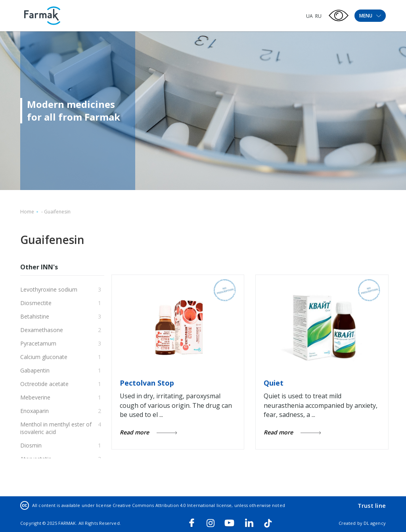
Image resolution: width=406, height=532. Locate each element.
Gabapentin (35, 370)
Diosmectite (36, 303)
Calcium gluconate (44, 357)
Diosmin (31, 445)
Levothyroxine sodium (49, 289)
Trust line (372, 505)
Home (27, 212)
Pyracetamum (38, 343)
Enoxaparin (34, 411)
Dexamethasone (42, 330)
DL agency (375, 523)
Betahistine (35, 316)
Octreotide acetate (44, 384)
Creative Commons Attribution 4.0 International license (172, 505)
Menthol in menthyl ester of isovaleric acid (56, 428)
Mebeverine (35, 397)
